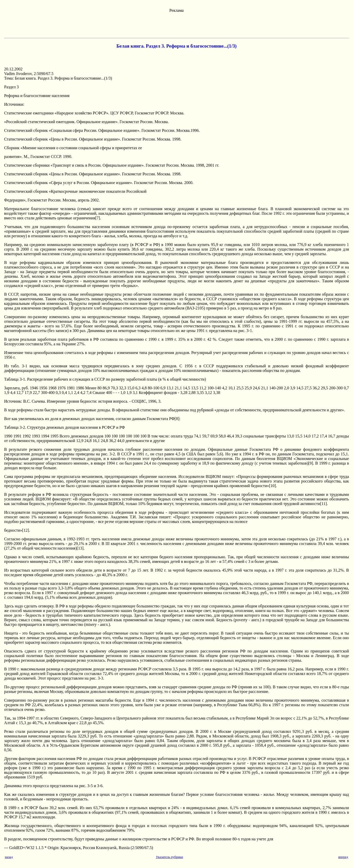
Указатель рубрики (169, 857)
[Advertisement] (176, 24)
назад (9, 857)
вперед (343, 857)
